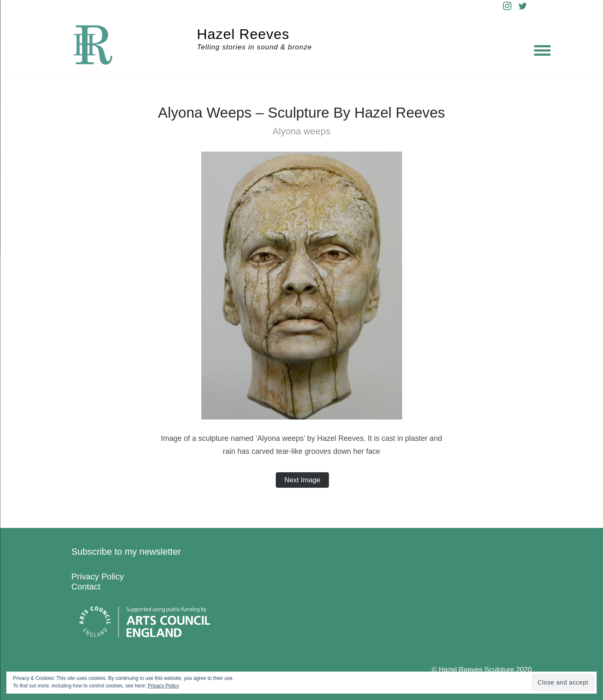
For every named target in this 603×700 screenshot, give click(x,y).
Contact (86, 587)
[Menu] (542, 50)
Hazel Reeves (243, 34)
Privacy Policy (98, 576)
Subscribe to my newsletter (126, 552)
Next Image (303, 480)
